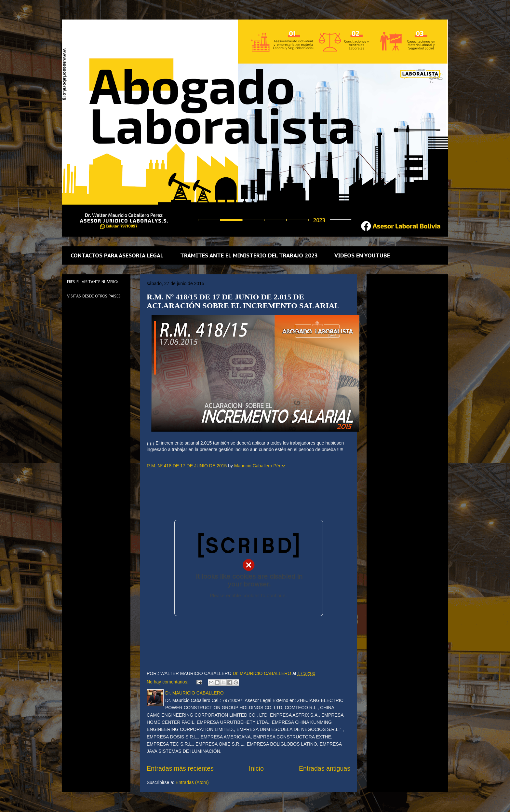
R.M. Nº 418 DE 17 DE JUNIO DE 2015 (187, 466)
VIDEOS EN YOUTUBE (362, 255)
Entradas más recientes (180, 768)
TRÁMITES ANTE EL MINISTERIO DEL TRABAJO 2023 (249, 255)
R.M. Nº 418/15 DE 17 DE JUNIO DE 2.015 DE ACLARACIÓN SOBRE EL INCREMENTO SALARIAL (243, 301)
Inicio (256, 768)
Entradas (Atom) (192, 782)
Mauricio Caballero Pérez (260, 466)
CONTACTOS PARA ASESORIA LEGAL (117, 255)
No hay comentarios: (168, 682)
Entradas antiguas (325, 768)
